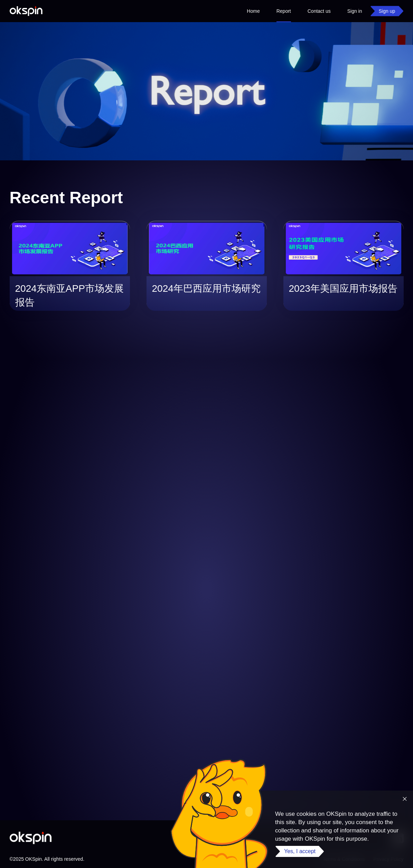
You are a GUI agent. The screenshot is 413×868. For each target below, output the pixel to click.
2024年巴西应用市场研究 (206, 288)
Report (284, 15)
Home (253, 11)
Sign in (355, 11)
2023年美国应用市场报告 (343, 288)
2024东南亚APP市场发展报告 (69, 295)
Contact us (319, 11)
